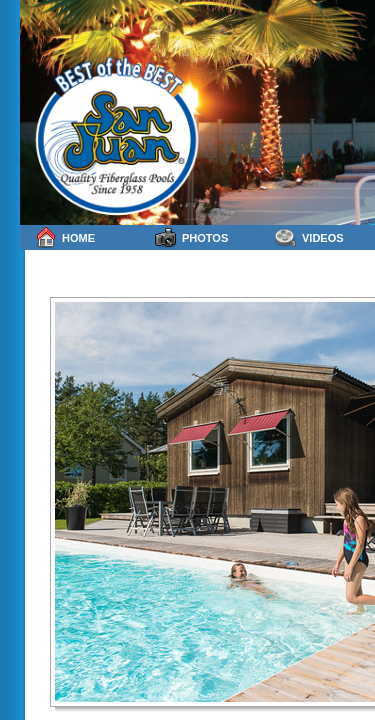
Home (65, 237)
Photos (191, 237)
